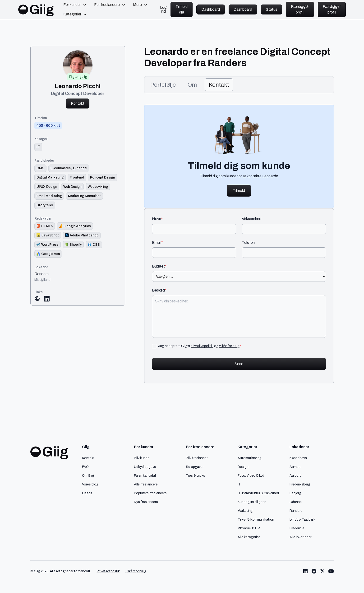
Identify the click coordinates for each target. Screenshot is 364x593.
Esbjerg (295, 493)
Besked (159, 290)
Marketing (245, 511)
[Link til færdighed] (40, 168)
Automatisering (250, 458)
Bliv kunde (142, 458)
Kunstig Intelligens (252, 502)
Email (157, 243)
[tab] (163, 85)
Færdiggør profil (300, 9)
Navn (157, 219)
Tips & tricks (196, 475)
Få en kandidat (145, 475)
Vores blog (90, 484)
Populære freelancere (150, 493)
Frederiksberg (300, 484)
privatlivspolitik (202, 346)
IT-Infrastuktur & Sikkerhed (258, 493)
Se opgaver (195, 467)
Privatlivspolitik (108, 571)
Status (272, 9)
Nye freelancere (146, 502)
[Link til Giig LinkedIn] (305, 571)
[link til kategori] (38, 147)
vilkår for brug (229, 346)
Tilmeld (239, 191)
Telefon (248, 243)
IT (239, 484)
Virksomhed (252, 219)
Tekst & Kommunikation (256, 519)
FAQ (85, 467)
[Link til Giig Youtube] (331, 571)
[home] (36, 9)
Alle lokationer (300, 537)
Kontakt (78, 103)
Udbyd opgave (145, 467)
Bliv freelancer (197, 458)
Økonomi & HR (249, 528)
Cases (87, 493)
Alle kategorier (249, 537)
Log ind (163, 9)
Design (243, 467)
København (298, 458)
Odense (296, 502)
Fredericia (297, 528)
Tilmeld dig (182, 9)
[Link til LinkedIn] (47, 299)
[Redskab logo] (45, 226)
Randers (41, 274)
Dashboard (211, 9)
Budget (159, 266)
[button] (75, 5)
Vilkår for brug (136, 571)
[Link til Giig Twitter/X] (323, 571)
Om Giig (88, 475)
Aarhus (295, 467)
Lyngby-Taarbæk (302, 519)
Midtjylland (42, 280)
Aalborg (296, 475)
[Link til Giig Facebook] (314, 571)
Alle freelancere (146, 484)
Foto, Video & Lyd (251, 475)
